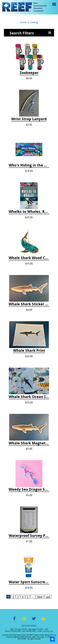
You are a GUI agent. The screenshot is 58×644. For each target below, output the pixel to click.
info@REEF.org (48, 631)
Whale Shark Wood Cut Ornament (29, 258)
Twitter (34, 620)
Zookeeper (29, 73)
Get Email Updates (29, 625)
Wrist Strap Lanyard (29, 119)
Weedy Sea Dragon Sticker (29, 489)
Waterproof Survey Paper (29, 536)
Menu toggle (54, 6)
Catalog (34, 22)
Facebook (14, 620)
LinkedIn (44, 620)
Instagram (24, 620)
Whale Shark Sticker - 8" (29, 304)
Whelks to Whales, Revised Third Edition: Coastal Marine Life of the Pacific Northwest (29, 212)
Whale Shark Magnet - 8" (29, 443)
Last (48, 597)
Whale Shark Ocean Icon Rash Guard (29, 397)
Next (40, 597)
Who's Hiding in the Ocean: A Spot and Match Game (29, 165)
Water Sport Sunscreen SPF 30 (29, 582)
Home (23, 22)
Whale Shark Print (29, 351)
